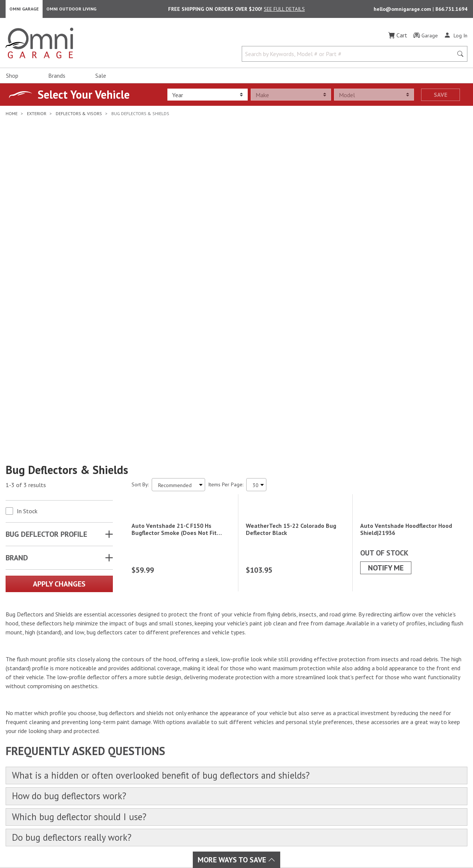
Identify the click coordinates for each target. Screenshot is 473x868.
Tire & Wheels (141, 801)
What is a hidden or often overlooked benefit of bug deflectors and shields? (167, 618)
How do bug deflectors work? (71, 639)
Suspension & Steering (150, 784)
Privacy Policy (347, 843)
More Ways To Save (236, 860)
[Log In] (456, 37)
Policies (280, 775)
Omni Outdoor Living (71, 10)
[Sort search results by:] (178, 260)
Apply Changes (59, 359)
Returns (280, 766)
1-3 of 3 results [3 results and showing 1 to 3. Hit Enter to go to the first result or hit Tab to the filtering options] (26, 260)
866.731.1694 (451, 10)
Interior (132, 757)
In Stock (27, 286)
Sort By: (140, 260)
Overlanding (211, 810)
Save (440, 96)
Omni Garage (24, 10)
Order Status (286, 757)
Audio (204, 757)
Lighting (206, 766)
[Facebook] (16, 772)
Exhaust (206, 748)
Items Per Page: (226, 260)
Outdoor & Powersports (225, 801)
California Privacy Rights (403, 843)
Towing (132, 792)
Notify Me (386, 410)
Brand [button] (17, 333)
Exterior (133, 748)
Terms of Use (307, 843)
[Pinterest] (65, 772)
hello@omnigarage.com (403, 10)
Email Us (410, 769)
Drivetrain (135, 775)
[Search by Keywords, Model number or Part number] (350, 55)
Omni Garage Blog (292, 792)
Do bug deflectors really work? (74, 682)
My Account (284, 748)
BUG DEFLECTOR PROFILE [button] (46, 310)
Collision (207, 775)
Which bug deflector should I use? (81, 660)
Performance (138, 766)
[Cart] (398, 37)
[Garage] (426, 37)
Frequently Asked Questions (303, 784)
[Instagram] (32, 772)
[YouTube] (49, 772)
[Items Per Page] (256, 260)
